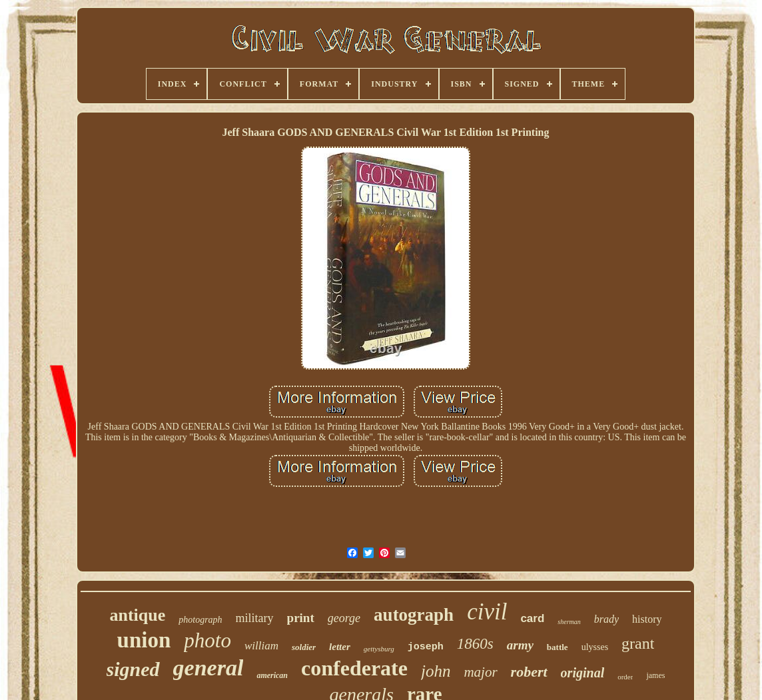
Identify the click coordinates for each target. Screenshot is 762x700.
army (520, 645)
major (480, 672)
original (583, 673)
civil (487, 612)
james (655, 675)
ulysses (595, 647)
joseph (426, 647)
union (144, 640)
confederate (354, 668)
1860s (475, 644)
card (532, 618)
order (625, 677)
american (272, 675)
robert (529, 672)
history (647, 619)
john (436, 671)
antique (137, 615)
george (344, 618)
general (208, 668)
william (261, 646)
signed (133, 669)
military (255, 618)
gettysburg (379, 649)
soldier (304, 647)
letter (340, 647)
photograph (200, 620)
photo (207, 640)
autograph (414, 615)
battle (558, 647)
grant (638, 643)
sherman (569, 622)
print (301, 618)
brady (606, 619)
